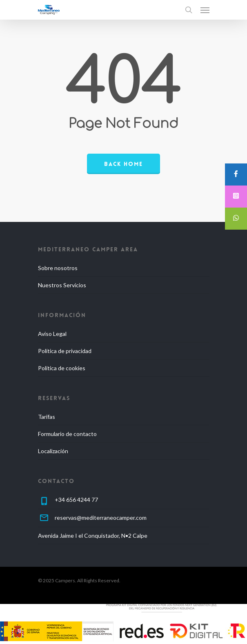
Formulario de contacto (67, 434)
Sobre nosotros (58, 268)
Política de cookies (62, 368)
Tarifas (47, 417)
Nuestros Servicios (62, 285)
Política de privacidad (65, 351)
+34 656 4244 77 (76, 500)
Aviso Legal (52, 334)
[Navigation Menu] (205, 10)
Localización (53, 451)
